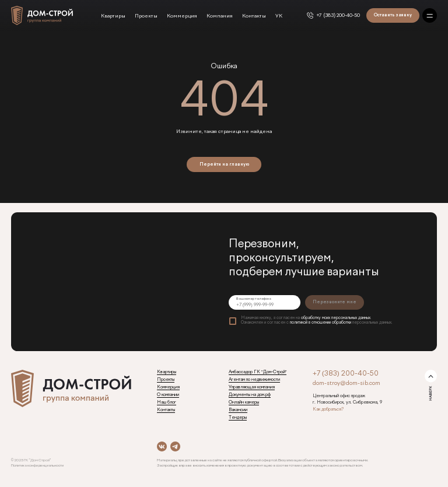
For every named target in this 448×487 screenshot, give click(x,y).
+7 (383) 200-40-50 (339, 16)
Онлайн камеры (244, 402)
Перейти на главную (224, 164)
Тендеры (238, 418)
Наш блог (167, 402)
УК (279, 16)
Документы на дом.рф (250, 395)
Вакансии (238, 410)
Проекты (146, 16)
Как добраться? (328, 409)
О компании (168, 395)
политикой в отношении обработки (321, 323)
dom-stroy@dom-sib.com (346, 383)
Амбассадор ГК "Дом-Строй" (258, 372)
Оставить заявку (393, 15)
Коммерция (182, 16)
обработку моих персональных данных (336, 318)
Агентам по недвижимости (254, 380)
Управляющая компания (252, 387)
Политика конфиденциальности (37, 465)
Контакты (254, 16)
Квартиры (113, 16)
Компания (220, 16)
